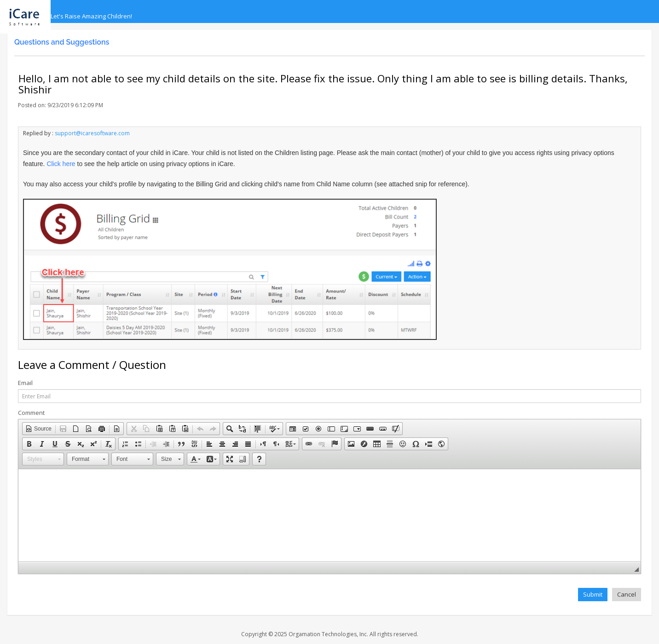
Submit (593, 594)
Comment (31, 413)
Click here (61, 164)
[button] (38, 429)
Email (25, 383)
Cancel (627, 594)
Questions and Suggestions (62, 42)
